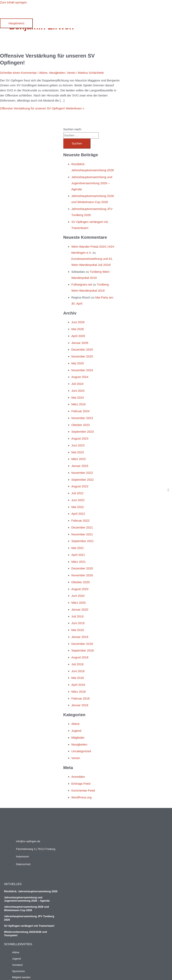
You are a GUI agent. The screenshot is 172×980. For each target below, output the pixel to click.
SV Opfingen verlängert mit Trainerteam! (29, 926)
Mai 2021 (78, 548)
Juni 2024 (78, 391)
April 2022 (78, 514)
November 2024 (82, 370)
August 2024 (80, 377)
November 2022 (82, 473)
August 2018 (80, 657)
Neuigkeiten (57, 73)
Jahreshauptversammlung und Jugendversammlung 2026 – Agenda (92, 183)
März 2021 (79, 562)
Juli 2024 (78, 384)
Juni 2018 (78, 671)
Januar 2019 (80, 637)
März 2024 (79, 404)
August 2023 (80, 438)
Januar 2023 (80, 466)
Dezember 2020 (82, 568)
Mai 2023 (78, 452)
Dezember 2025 (82, 349)
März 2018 (79, 692)
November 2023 (82, 418)
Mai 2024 (78, 397)
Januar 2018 (80, 705)
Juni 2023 (78, 445)
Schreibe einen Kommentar (18, 73)
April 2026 (78, 336)
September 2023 (83, 432)
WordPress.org (82, 797)
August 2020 (80, 589)
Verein (71, 73)
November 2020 (82, 575)
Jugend (76, 731)
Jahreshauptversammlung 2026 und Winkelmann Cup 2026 (27, 908)
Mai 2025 (78, 363)
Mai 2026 (78, 329)
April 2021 (78, 555)
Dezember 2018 (82, 644)
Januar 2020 (80, 609)
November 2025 (82, 356)
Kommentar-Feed (83, 790)
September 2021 (83, 541)
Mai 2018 (78, 678)
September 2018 (83, 650)
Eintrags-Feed (81, 784)
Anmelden (78, 777)
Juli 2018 (78, 664)
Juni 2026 (78, 322)
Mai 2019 (78, 630)
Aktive (43, 73)
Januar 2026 (80, 343)
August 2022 (80, 486)
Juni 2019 (78, 623)
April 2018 (78, 685)
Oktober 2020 (81, 582)
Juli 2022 (78, 493)
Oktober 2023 (81, 425)
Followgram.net (82, 284)
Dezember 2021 (82, 527)
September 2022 (83, 480)
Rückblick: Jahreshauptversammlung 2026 (31, 891)
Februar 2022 (81, 520)
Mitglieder (78, 738)
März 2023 (79, 459)
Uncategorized (81, 751)
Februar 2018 (81, 698)
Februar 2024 (81, 411)
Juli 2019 (78, 616)
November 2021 (82, 534)
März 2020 (79, 603)
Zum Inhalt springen (13, 2)
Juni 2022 (78, 500)
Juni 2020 (78, 596)
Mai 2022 (78, 507)
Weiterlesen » (42, 108)
